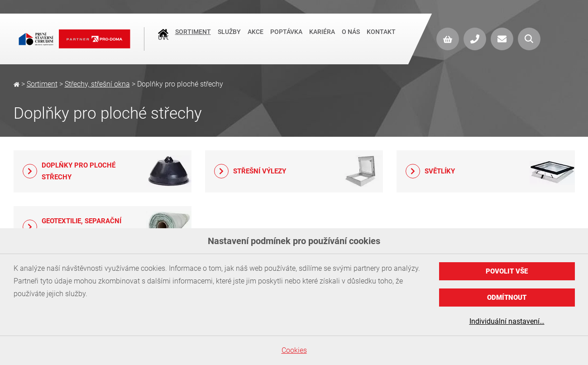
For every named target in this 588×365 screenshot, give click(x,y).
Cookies (294, 350)
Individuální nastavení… (507, 321)
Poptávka (286, 38)
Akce (256, 38)
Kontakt (381, 38)
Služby (229, 38)
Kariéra (322, 38)
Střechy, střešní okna (97, 84)
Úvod (163, 39)
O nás (351, 38)
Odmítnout (507, 298)
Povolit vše (507, 271)
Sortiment (193, 38)
